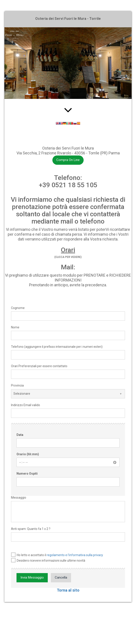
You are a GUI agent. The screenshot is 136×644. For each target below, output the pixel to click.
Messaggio (19, 498)
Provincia (17, 385)
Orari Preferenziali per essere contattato (39, 366)
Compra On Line (68, 160)
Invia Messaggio (32, 577)
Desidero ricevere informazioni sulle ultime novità (48, 560)
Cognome (18, 308)
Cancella (61, 577)
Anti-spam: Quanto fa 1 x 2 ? (31, 529)
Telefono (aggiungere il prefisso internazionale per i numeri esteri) (57, 347)
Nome (15, 327)
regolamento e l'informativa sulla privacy (75, 555)
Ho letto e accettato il (57, 555)
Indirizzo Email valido (26, 405)
